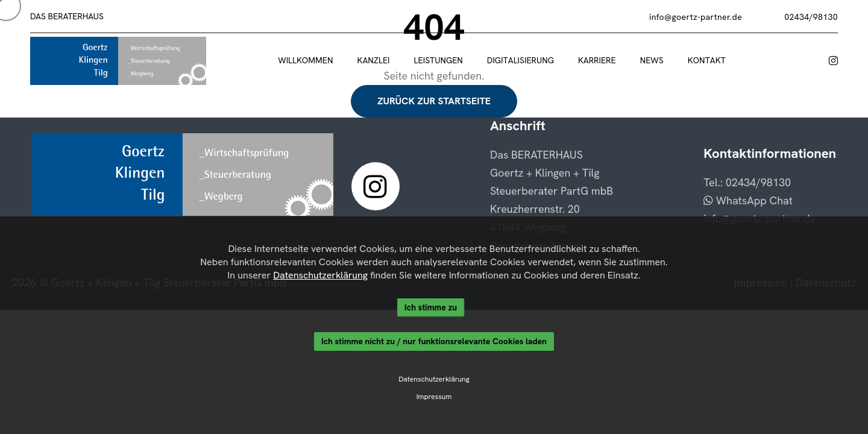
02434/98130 (811, 17)
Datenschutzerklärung (320, 275)
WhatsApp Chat (748, 200)
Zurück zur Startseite (434, 101)
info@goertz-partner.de (696, 17)
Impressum (434, 397)
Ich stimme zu (431, 307)
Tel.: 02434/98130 (747, 182)
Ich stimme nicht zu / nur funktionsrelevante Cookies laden (434, 342)
